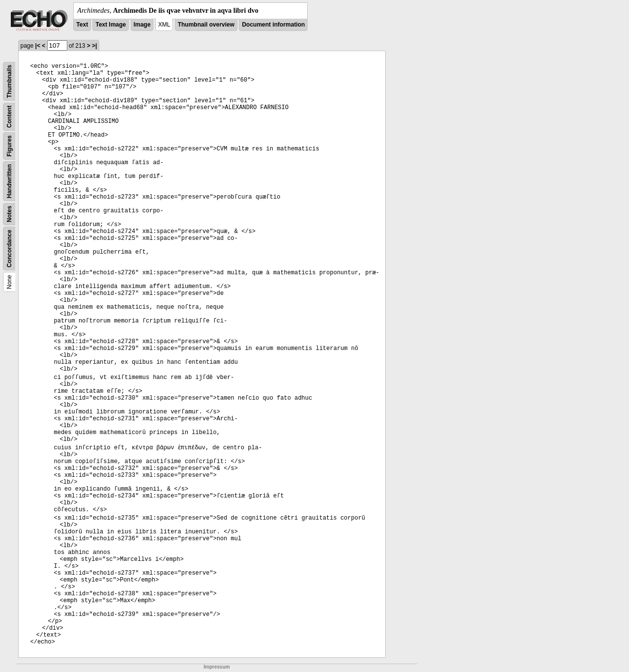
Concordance (9, 248)
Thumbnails (9, 81)
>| (94, 46)
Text (82, 25)
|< (38, 46)
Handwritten (9, 181)
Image (142, 25)
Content (9, 117)
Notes (9, 214)
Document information (273, 25)
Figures (9, 146)
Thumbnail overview (206, 25)
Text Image (111, 25)
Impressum (216, 667)
